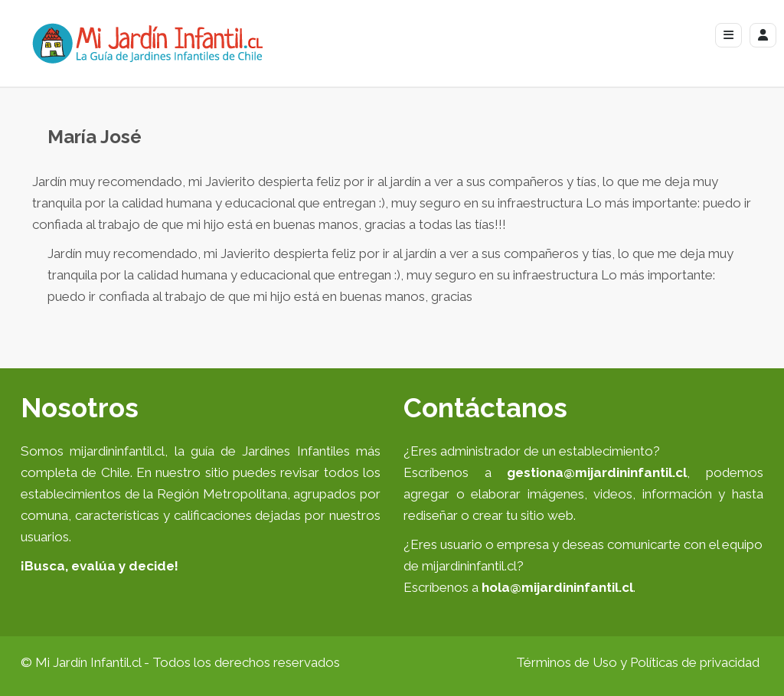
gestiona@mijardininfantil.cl (597, 472)
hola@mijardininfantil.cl (557, 587)
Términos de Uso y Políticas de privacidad (638, 662)
